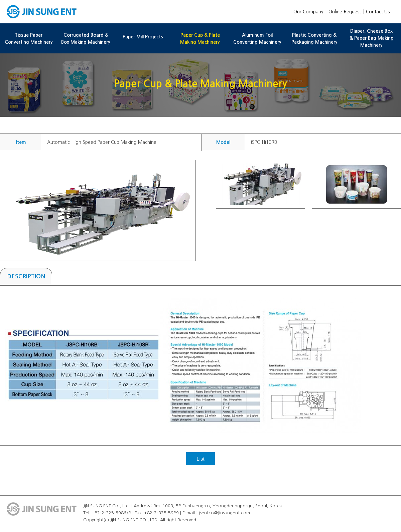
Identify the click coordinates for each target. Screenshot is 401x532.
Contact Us (378, 12)
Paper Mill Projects (143, 37)
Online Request (345, 12)
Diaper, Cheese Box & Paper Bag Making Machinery (372, 38)
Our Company (308, 12)
